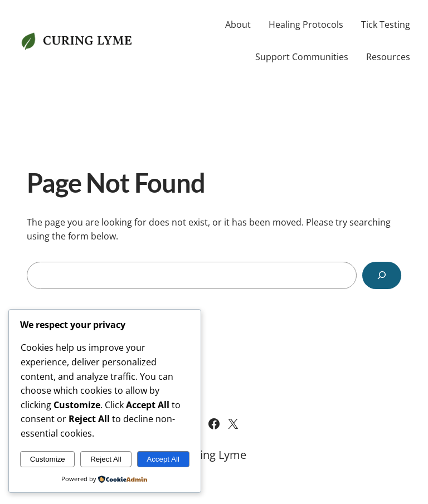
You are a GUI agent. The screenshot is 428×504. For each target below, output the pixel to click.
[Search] (382, 275)
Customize (48, 459)
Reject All (106, 459)
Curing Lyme (214, 455)
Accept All (163, 459)
